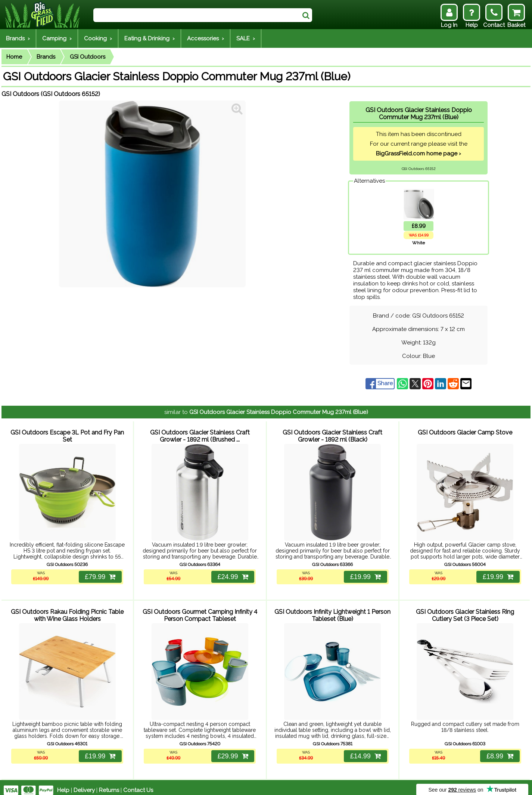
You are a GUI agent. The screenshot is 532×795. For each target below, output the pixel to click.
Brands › (18, 38)
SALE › (246, 38)
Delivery (84, 785)
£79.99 (100, 574)
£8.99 (500, 751)
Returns (109, 785)
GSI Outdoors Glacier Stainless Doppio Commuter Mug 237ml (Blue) (279, 412)
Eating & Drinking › (150, 38)
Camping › (57, 38)
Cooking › (98, 38)
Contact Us (138, 785)
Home (14, 57)
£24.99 (232, 574)
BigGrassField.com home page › (419, 154)
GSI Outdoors (88, 57)
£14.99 (365, 751)
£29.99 (232, 751)
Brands (46, 57)
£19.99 (365, 574)
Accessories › (206, 38)
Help (63, 785)
